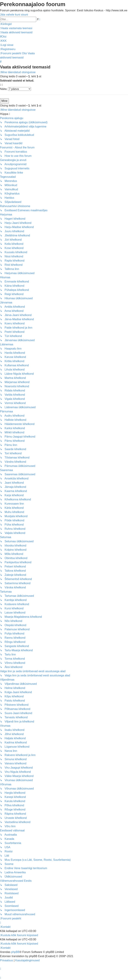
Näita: (15, 89)
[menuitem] (16, 28)
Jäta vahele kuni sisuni (14, 15)
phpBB (15, 952)
